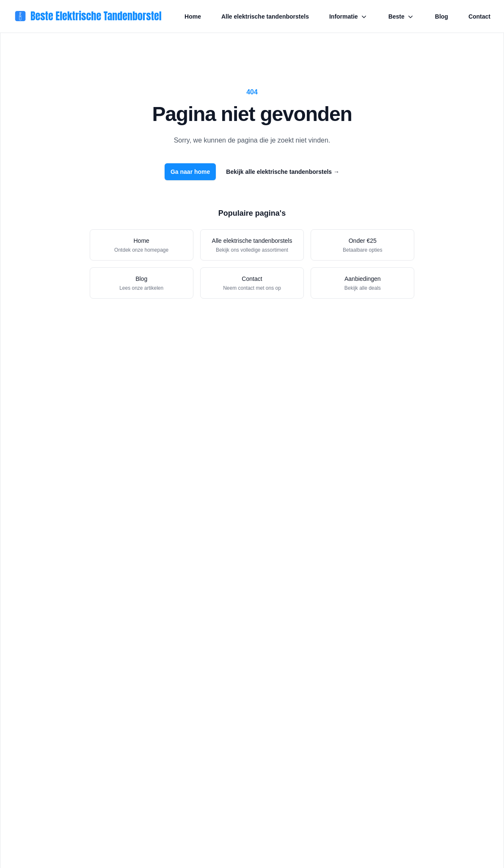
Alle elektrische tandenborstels (265, 16)
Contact (479, 16)
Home (193, 16)
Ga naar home (190, 172)
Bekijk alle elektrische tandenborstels (283, 172)
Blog (442, 16)
